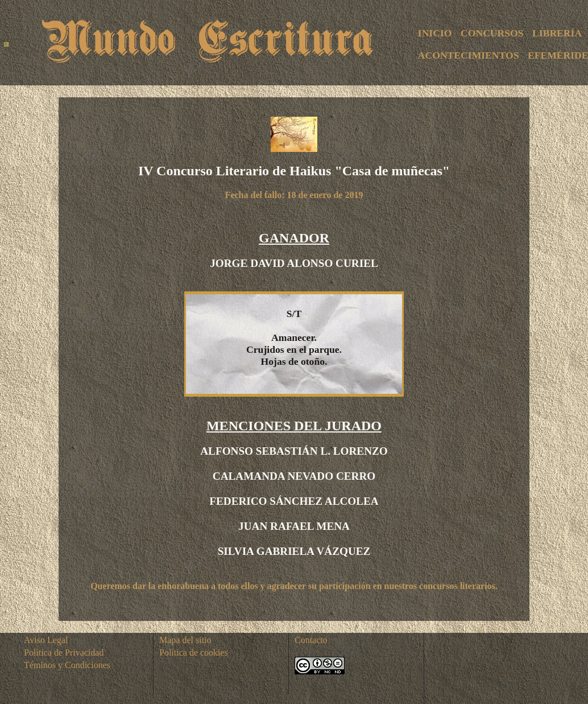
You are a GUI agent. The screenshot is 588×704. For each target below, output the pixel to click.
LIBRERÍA (557, 33)
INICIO (435, 33)
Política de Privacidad (64, 652)
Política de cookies (194, 652)
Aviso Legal (46, 640)
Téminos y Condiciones (67, 665)
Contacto (311, 640)
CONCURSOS (492, 33)
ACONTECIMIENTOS (469, 55)
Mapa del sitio (185, 640)
